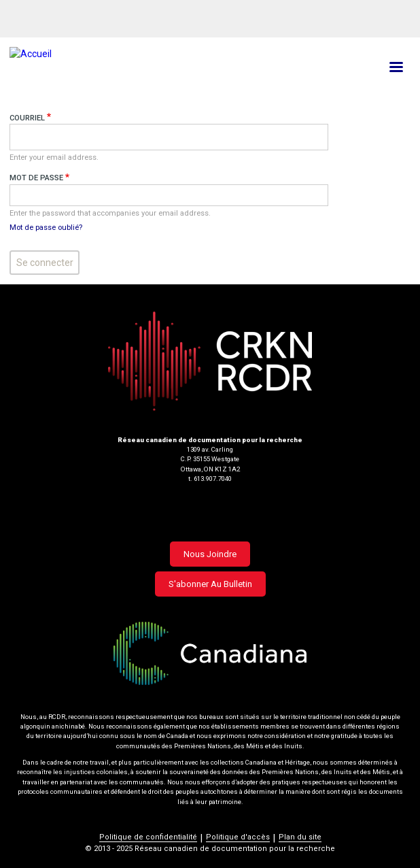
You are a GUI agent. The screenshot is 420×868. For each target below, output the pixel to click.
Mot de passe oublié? (46, 228)
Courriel (27, 118)
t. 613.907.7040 (210, 479)
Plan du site (300, 837)
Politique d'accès (238, 837)
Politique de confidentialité (148, 837)
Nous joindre (210, 554)
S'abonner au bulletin (210, 584)
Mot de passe (36, 178)
